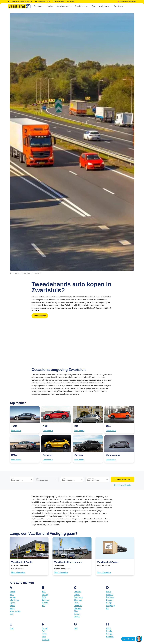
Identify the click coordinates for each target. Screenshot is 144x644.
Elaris (12, 628)
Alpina (12, 603)
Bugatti (45, 603)
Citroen (77, 614)
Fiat (43, 631)
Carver (77, 595)
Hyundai (110, 637)
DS (107, 609)
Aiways (13, 597)
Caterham (78, 597)
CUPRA (77, 617)
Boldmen (46, 600)
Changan (78, 600)
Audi (11, 614)
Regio (17, 274)
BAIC (44, 592)
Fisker (44, 634)
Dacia (109, 592)
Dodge (109, 603)
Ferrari (45, 628)
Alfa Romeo (14, 600)
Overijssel (27, 274)
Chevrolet (78, 606)
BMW (44, 597)
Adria (12, 595)
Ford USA (46, 640)
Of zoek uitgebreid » (123, 485)
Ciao (76, 611)
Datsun (109, 600)
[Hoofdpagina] (11, 274)
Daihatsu (110, 597)
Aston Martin (15, 611)
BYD (43, 606)
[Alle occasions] (40, 316)
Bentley (45, 595)
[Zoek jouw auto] (123, 479)
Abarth (12, 592)
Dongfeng (110, 606)
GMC (76, 628)
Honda (109, 631)
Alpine (12, 606)
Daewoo (110, 595)
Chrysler (78, 609)
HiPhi (108, 628)
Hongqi (109, 634)
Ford (44, 637)
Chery (77, 603)
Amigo (12, 609)
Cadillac (77, 592)
